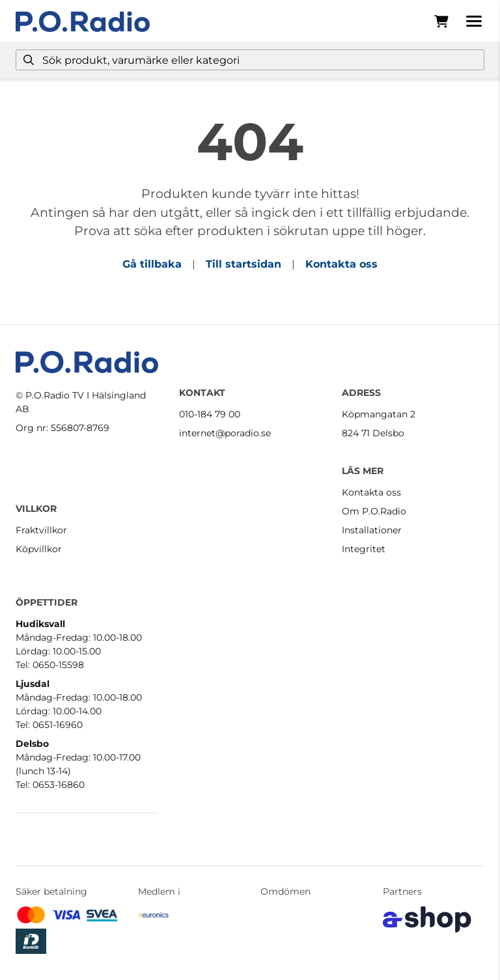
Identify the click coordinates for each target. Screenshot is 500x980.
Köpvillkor (39, 549)
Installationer (372, 530)
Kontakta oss (341, 264)
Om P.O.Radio (374, 511)
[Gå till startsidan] (83, 21)
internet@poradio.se (225, 433)
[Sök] (250, 60)
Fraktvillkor (41, 530)
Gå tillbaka (152, 264)
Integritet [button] (364, 549)
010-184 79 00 (210, 414)
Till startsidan (243, 264)
